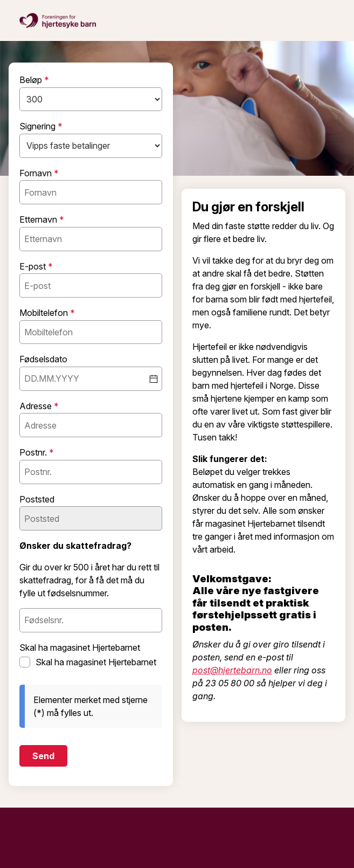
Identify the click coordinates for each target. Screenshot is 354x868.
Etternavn (39, 220)
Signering (39, 127)
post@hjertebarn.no (232, 670)
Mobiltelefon (45, 313)
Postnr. (34, 453)
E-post (34, 267)
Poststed (37, 500)
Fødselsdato (43, 360)
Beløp (32, 80)
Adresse (37, 407)
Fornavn (37, 174)
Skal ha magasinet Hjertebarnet (80, 648)
